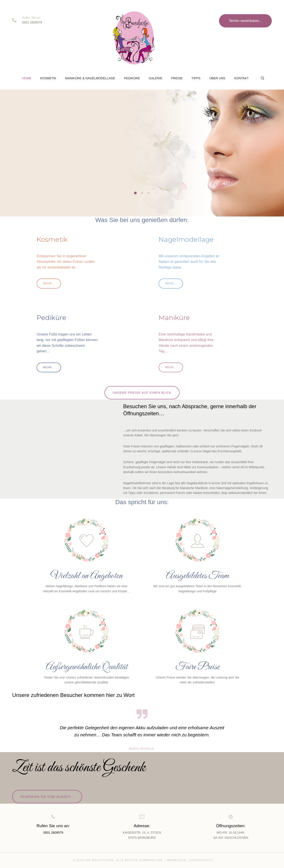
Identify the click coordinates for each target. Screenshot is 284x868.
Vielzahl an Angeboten (87, 576)
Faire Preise (198, 667)
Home (27, 78)
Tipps (196, 78)
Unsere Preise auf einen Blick (142, 393)
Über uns (217, 78)
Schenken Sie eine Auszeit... (47, 797)
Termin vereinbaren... (245, 21)
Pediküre (132, 78)
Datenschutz (201, 860)
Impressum (177, 860)
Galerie (156, 78)
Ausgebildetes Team (197, 576)
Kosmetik (48, 78)
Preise (177, 78)
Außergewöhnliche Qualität (87, 667)
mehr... (34, 171)
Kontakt (242, 78)
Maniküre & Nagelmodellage (90, 78)
